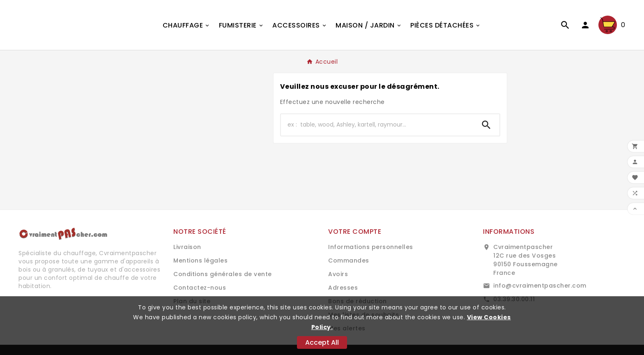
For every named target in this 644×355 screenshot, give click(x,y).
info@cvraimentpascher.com (540, 286)
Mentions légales (200, 260)
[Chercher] (377, 125)
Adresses (343, 288)
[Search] (486, 125)
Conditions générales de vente (223, 274)
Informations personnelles (371, 247)
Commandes (349, 260)
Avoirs (338, 274)
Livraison (187, 247)
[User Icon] (585, 25)
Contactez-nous (200, 288)
